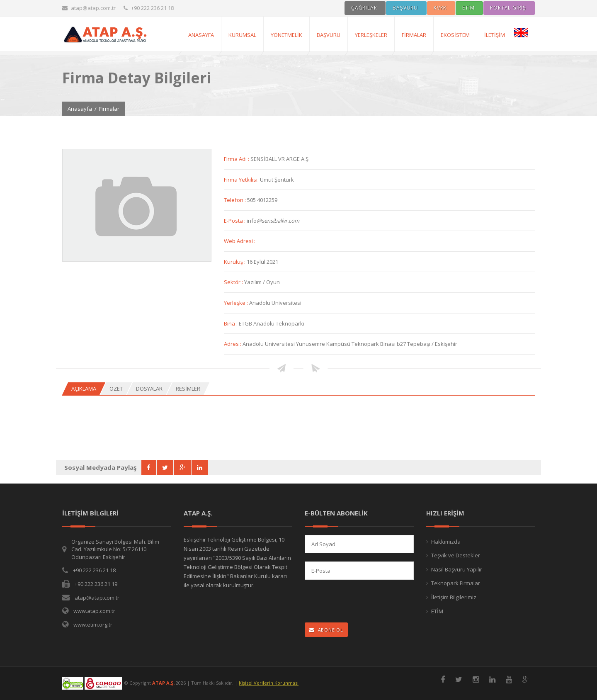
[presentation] (359, 602)
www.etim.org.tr (93, 625)
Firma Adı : (237, 159)
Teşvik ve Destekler (456, 555)
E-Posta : (235, 221)
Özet (116, 389)
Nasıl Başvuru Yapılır (457, 569)
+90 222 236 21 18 (149, 8)
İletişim (495, 35)
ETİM (437, 611)
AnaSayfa (201, 35)
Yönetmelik (286, 35)
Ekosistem (455, 35)
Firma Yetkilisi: (242, 180)
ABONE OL (326, 630)
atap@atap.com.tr (89, 8)
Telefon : (235, 200)
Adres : (233, 344)
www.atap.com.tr (94, 611)
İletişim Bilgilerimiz (454, 597)
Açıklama (84, 389)
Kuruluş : (235, 262)
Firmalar (414, 35)
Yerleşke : (237, 303)
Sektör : (234, 282)
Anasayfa (80, 109)
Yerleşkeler (371, 35)
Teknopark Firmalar (456, 583)
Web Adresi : (240, 241)
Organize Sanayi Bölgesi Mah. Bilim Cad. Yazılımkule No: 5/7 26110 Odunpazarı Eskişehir (115, 549)
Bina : (231, 323)
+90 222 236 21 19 (96, 584)
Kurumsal (242, 35)
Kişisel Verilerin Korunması (269, 683)
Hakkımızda (446, 542)
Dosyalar (149, 389)
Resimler (188, 389)
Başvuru (329, 35)
